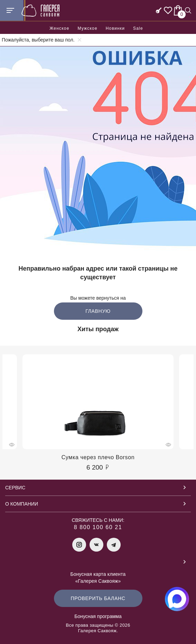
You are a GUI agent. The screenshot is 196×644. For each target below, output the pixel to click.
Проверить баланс (98, 598)
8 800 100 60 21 (98, 527)
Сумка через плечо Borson (98, 457)
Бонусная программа (98, 616)
